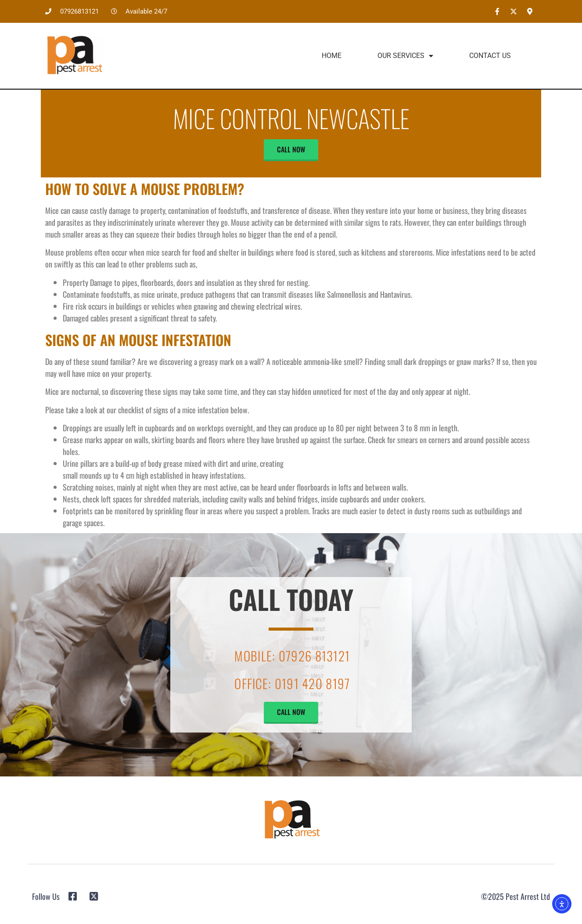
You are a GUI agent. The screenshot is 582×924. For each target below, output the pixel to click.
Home (332, 56)
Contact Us (490, 56)
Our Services (405, 56)
